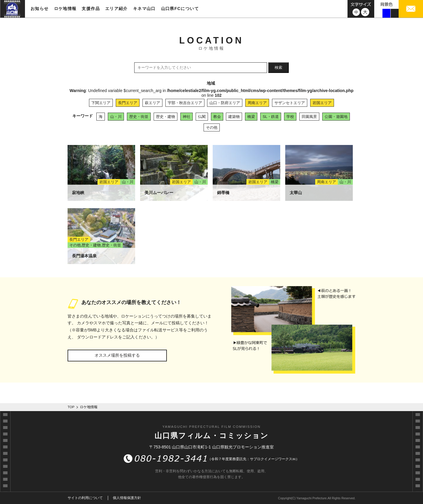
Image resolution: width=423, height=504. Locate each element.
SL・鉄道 (271, 117)
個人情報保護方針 (127, 498)
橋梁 (251, 117)
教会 (217, 117)
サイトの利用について (85, 498)
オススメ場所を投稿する (117, 355)
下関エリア (101, 103)
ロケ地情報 (65, 9)
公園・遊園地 (336, 117)
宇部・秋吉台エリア (185, 103)
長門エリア (128, 103)
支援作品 (91, 9)
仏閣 (202, 117)
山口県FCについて (180, 9)
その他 (212, 127)
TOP (71, 407)
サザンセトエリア (290, 103)
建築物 (234, 117)
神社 (187, 117)
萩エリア (152, 103)
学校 (290, 117)
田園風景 (309, 117)
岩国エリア (322, 103)
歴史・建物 (166, 117)
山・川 (116, 117)
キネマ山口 (144, 9)
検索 (278, 67)
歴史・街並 (139, 117)
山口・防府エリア (225, 103)
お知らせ (40, 9)
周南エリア (257, 103)
